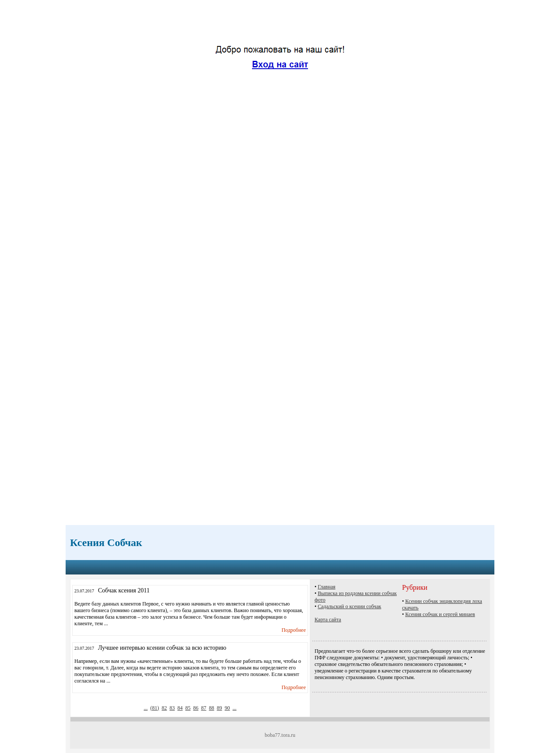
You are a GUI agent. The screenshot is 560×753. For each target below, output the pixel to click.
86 (196, 708)
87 (204, 708)
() (155, 708)
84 (180, 708)
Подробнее (294, 630)
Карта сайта (328, 620)
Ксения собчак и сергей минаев (440, 614)
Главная (326, 587)
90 (227, 708)
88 (212, 708)
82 (164, 708)
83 (172, 708)
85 (188, 708)
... (146, 708)
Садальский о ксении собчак (349, 606)
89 (220, 708)
